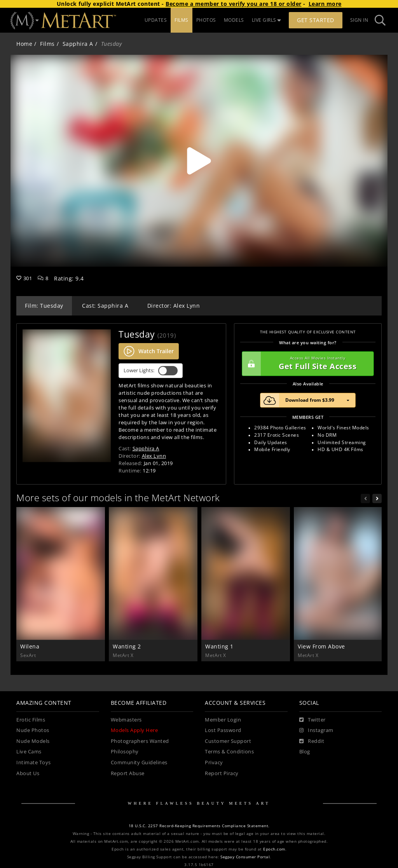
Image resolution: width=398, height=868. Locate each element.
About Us (28, 773)
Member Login (223, 720)
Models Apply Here (134, 730)
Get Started (316, 20)
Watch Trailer (149, 351)
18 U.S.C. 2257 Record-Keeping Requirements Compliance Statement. (199, 826)
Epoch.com (274, 849)
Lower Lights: (151, 371)
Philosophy (125, 752)
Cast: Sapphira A (105, 306)
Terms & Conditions (229, 752)
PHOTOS (206, 20)
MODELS (234, 20)
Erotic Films (31, 720)
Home (24, 44)
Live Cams (29, 752)
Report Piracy (222, 773)
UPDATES (156, 20)
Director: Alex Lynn (174, 306)
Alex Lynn (154, 456)
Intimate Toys (34, 763)
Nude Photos (33, 730)
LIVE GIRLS (267, 20)
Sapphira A (78, 44)
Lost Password (223, 730)
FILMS (182, 20)
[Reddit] (312, 741)
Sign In (359, 20)
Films (47, 44)
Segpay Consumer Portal (245, 857)
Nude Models (33, 741)
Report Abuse (128, 773)
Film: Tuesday (44, 306)
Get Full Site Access (306, 364)
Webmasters (126, 720)
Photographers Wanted (140, 741)
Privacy (214, 763)
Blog (305, 752)
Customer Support (228, 741)
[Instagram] (316, 730)
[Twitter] (312, 720)
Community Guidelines (139, 763)
